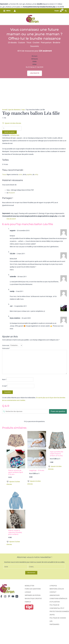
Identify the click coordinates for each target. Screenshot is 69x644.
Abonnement (31, 573)
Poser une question (58, 411)
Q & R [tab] (14, 219)
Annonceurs (55, 595)
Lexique (28, 592)
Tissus (4, 174)
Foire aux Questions (33, 589)
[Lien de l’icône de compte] (15, 11)
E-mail (5, 386)
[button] (66, 11)
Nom (4, 380)
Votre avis (6, 348)
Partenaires (54, 624)
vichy (36, 174)
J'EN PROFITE (35, 73)
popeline (29, 174)
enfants (13, 135)
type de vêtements (14, 110)
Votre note (6, 345)
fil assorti (12, 193)
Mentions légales (57, 589)
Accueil (5, 110)
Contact (53, 592)
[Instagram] (5, 596)
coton (20, 174)
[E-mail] (46, 567)
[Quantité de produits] (12, 128)
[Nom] (16, 567)
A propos (53, 586)
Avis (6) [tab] (9, 219)
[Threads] (17, 596)
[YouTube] (13, 596)
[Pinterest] (9, 596)
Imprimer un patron (33, 595)
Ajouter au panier (9, 132)
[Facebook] (1, 596)
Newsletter (29, 586)
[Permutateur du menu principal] (7, 11)
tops (23, 110)
